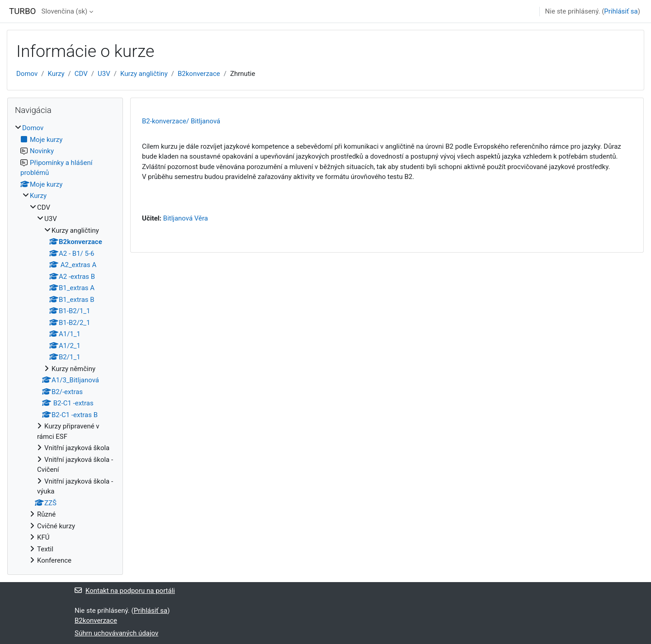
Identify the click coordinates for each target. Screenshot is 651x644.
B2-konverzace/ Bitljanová (181, 121)
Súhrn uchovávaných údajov (116, 633)
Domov (27, 74)
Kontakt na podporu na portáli (125, 591)
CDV (81, 74)
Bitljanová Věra (186, 218)
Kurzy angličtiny (144, 74)
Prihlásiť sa (621, 11)
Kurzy (56, 74)
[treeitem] (65, 344)
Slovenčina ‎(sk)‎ (64, 11)
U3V (104, 74)
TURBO (22, 11)
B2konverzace (199, 74)
